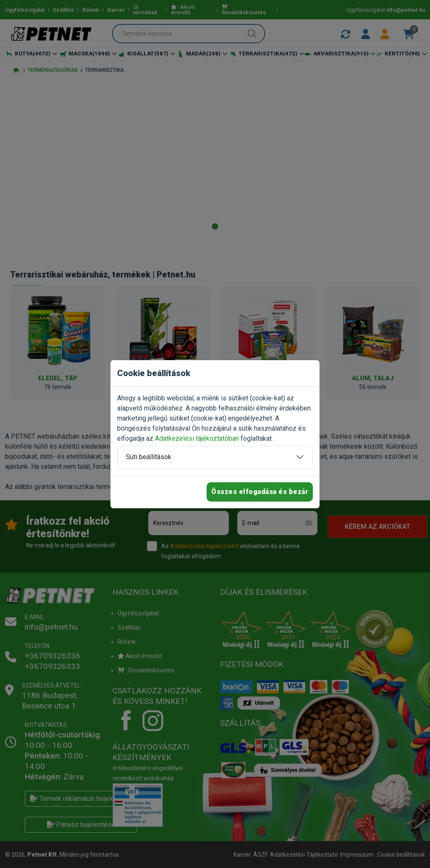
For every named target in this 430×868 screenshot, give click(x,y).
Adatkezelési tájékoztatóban (197, 438)
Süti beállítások (149, 457)
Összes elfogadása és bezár (260, 492)
